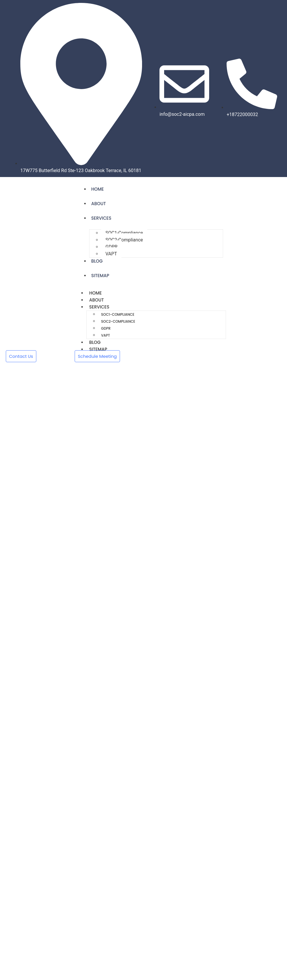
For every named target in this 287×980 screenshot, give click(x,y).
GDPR (111, 247)
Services (101, 218)
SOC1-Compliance (124, 233)
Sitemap (100, 276)
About (98, 204)
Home (97, 189)
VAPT (111, 254)
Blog (97, 261)
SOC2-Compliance (124, 240)
